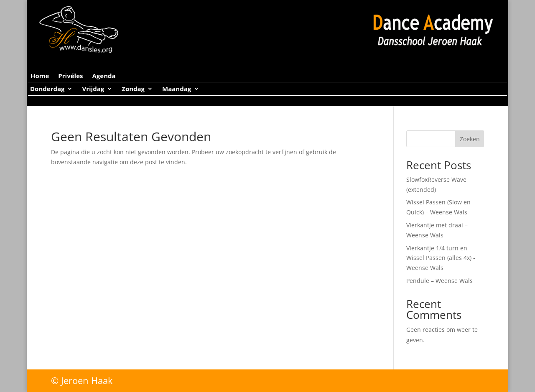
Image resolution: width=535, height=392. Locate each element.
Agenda (104, 76)
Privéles (70, 76)
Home (40, 76)
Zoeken (470, 139)
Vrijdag (93, 89)
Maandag (177, 89)
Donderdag (47, 89)
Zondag (133, 89)
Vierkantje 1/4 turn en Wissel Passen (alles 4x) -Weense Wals (441, 258)
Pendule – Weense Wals (439, 281)
